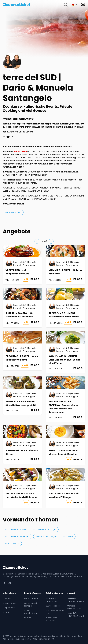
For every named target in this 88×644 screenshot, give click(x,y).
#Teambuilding (12, 543)
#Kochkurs (68, 536)
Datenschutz (14, 639)
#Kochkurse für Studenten (17, 536)
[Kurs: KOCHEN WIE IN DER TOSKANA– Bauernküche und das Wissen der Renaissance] (66, 399)
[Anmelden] (83, 5)
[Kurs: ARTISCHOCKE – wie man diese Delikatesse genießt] (22, 395)
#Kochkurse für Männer (16, 529)
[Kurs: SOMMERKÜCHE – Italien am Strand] (22, 444)
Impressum (26, 639)
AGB (5, 639)
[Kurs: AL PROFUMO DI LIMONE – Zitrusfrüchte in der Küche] (66, 308)
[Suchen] (66, 5)
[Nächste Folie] (51, 241)
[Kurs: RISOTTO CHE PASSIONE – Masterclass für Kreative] (66, 445)
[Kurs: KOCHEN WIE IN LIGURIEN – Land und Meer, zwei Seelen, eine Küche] (66, 352)
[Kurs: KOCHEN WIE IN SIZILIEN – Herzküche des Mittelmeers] (22, 488)
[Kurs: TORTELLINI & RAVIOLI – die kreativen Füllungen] (66, 488)
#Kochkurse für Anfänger (45, 529)
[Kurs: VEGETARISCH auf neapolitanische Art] (22, 265)
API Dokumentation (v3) (44, 639)
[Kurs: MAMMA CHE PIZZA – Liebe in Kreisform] (66, 265)
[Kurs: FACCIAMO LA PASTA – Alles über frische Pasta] (22, 351)
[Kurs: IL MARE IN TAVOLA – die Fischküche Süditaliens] (22, 308)
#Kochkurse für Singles (46, 536)
